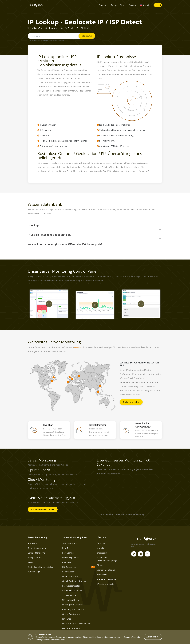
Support (133, 5)
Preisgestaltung (35, 558)
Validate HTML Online (72, 591)
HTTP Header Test (71, 576)
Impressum (102, 553)
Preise (114, 5)
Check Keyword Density (73, 609)
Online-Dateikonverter (72, 614)
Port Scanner (68, 553)
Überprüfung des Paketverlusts (77, 624)
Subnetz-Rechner (70, 543)
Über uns (101, 543)
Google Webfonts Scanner (74, 581)
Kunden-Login (34, 572)
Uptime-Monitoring (37, 553)
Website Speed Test (71, 558)
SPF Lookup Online (71, 600)
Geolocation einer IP (72, 628)
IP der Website (69, 572)
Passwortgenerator (71, 586)
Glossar (100, 565)
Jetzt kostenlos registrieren (43, 509)
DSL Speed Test (69, 567)
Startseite (103, 5)
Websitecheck (103, 575)
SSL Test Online (69, 595)
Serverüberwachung (37, 548)
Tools (123, 5)
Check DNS (67, 562)
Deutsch (145, 5)
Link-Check (67, 619)
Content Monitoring (106, 570)
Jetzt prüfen (87, 36)
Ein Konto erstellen (131, 402)
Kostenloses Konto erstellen (41, 567)
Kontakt (100, 548)
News (30, 562)
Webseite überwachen (107, 579)
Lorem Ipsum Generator (73, 605)
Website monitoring (106, 584)
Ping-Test (67, 548)
